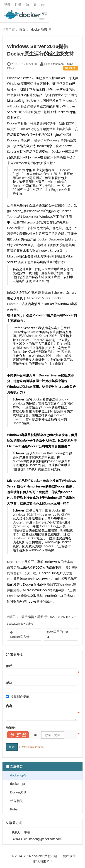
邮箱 (9, 683)
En (43, 5)
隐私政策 (69, 856)
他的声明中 (52, 157)
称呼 (9, 666)
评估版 (61, 84)
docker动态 (39, 29)
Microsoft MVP (38, 298)
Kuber (14, 809)
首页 (22, 29)
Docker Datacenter (51, 239)
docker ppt (17, 784)
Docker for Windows (38, 217)
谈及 (21, 262)
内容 (9, 706)
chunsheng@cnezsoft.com (43, 839)
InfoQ (10, 68)
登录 (7, 5)
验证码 (11, 727)
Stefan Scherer (52, 292)
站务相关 (16, 801)
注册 (18, 5)
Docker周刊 (18, 792)
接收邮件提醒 (18, 696)
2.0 (42, 861)
